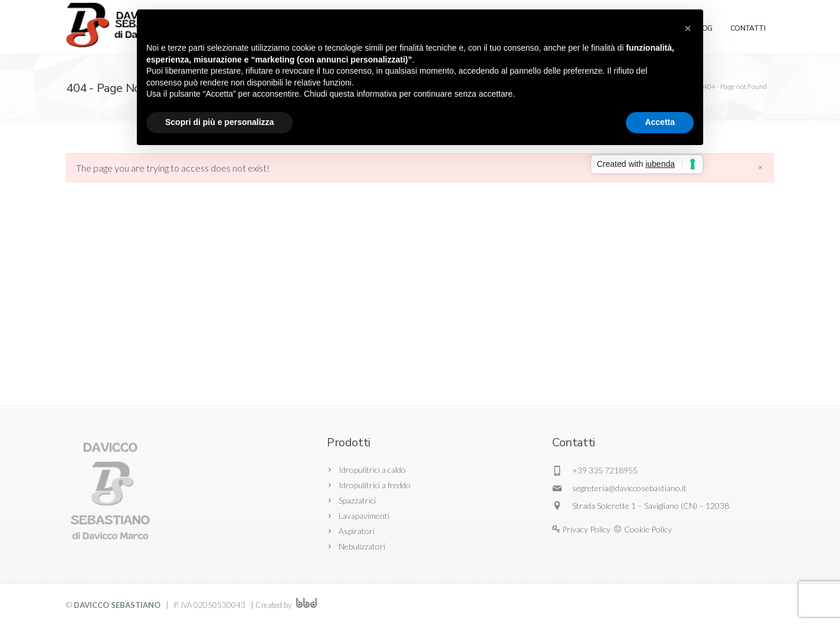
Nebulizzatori (362, 546)
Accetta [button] (660, 122)
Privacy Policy (586, 529)
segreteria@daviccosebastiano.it (629, 488)
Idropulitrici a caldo (372, 470)
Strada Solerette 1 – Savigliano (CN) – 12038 (651, 506)
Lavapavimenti (364, 516)
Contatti (748, 28)
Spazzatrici (357, 500)
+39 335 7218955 (605, 470)
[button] (688, 28)
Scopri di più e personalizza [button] (219, 122)
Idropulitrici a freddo (375, 485)
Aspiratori (357, 531)
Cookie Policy (648, 529)
